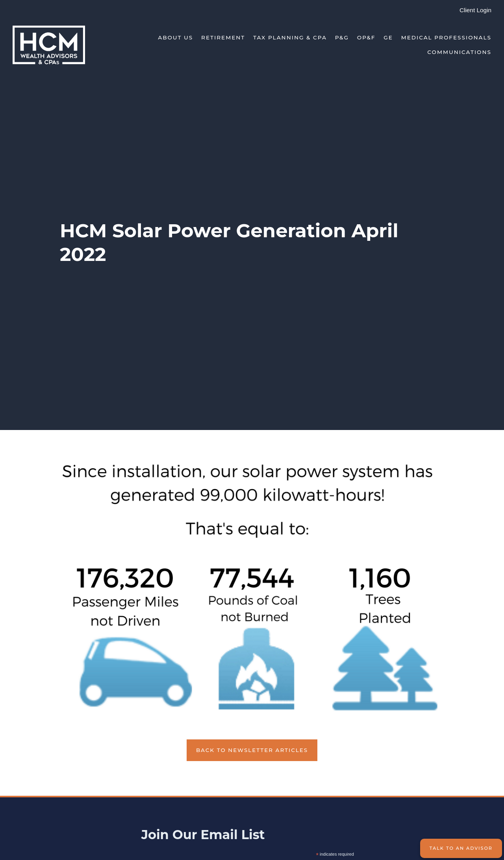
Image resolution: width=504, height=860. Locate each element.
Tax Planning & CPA (290, 37)
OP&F (366, 37)
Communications (459, 52)
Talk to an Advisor (461, 848)
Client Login (475, 10)
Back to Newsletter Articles (252, 750)
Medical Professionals (446, 37)
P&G (342, 37)
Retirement (223, 37)
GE (388, 37)
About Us (175, 37)
